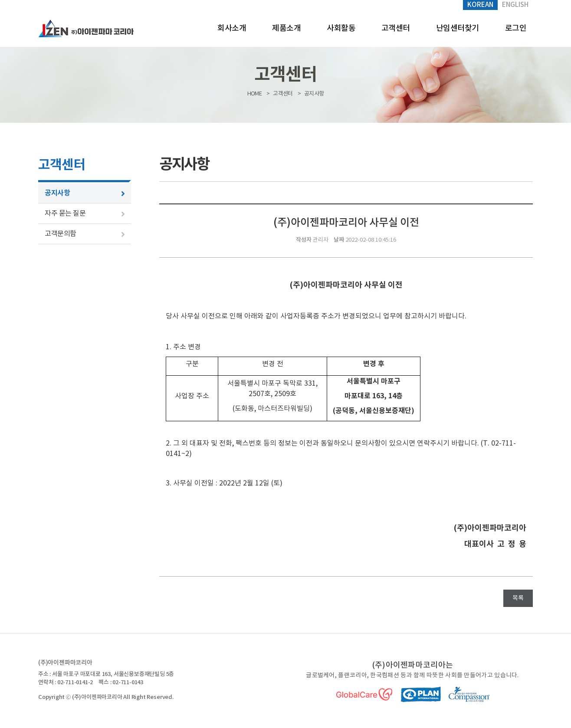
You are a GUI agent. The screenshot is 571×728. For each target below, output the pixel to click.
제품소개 (286, 28)
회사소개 (232, 28)
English (515, 5)
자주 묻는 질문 (65, 213)
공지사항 (57, 193)
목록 (518, 598)
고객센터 (396, 28)
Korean (480, 5)
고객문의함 (61, 234)
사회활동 (341, 28)
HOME (254, 94)
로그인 (516, 28)
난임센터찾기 (458, 28)
